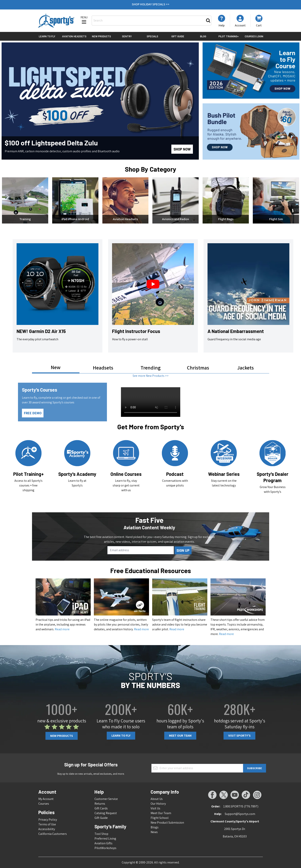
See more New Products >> (151, 376)
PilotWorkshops (105, 848)
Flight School (160, 818)
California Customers (53, 834)
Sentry (127, 36)
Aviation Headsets (74, 36)
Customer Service (106, 799)
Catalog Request (106, 813)
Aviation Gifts (103, 843)
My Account (46, 799)
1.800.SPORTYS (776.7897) (241, 806)
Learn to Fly (47, 36)
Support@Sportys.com (240, 814)
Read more (62, 629)
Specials (152, 36)
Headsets (103, 368)
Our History (158, 804)
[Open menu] (84, 20)
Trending (151, 368)
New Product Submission (167, 823)
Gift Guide (178, 36)
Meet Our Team (180, 736)
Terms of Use (47, 824)
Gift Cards (101, 808)
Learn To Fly (121, 736)
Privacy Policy (48, 820)
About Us (157, 799)
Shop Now (182, 149)
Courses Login (254, 36)
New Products (101, 36)
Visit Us (155, 808)
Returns (100, 804)
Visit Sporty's (239, 736)
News (154, 832)
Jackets (245, 368)
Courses (44, 804)
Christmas (198, 368)
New (56, 367)
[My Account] (222, 21)
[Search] (208, 21)
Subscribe (254, 768)
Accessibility (47, 829)
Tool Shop (101, 834)
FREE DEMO (33, 413)
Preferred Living (105, 839)
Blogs (155, 827)
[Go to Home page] (56, 21)
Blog (203, 36)
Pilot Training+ (229, 36)
